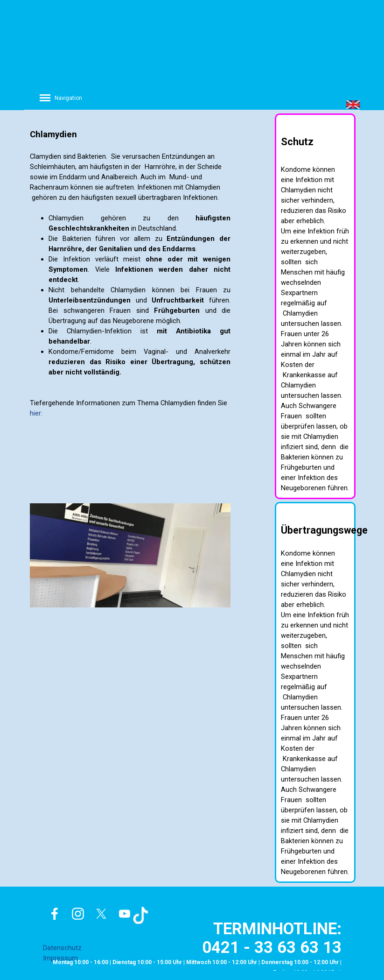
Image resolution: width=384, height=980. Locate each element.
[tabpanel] (130, 267)
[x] (101, 914)
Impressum (60, 958)
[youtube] (125, 914)
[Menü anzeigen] (45, 98)
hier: (36, 413)
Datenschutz (62, 948)
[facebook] (55, 914)
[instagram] (78, 914)
